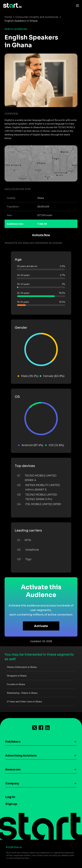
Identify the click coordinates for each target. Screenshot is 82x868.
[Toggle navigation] (77, 5)
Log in (10, 797)
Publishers (13, 742)
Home (8, 17)
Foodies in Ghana (16, 684)
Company (12, 783)
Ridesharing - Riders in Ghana (22, 693)
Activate (41, 626)
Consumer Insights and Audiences (37, 17)
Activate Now (41, 235)
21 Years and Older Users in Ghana (24, 702)
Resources (13, 770)
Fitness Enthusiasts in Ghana (22, 667)
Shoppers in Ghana (17, 676)
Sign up (11, 804)
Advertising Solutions (21, 756)
